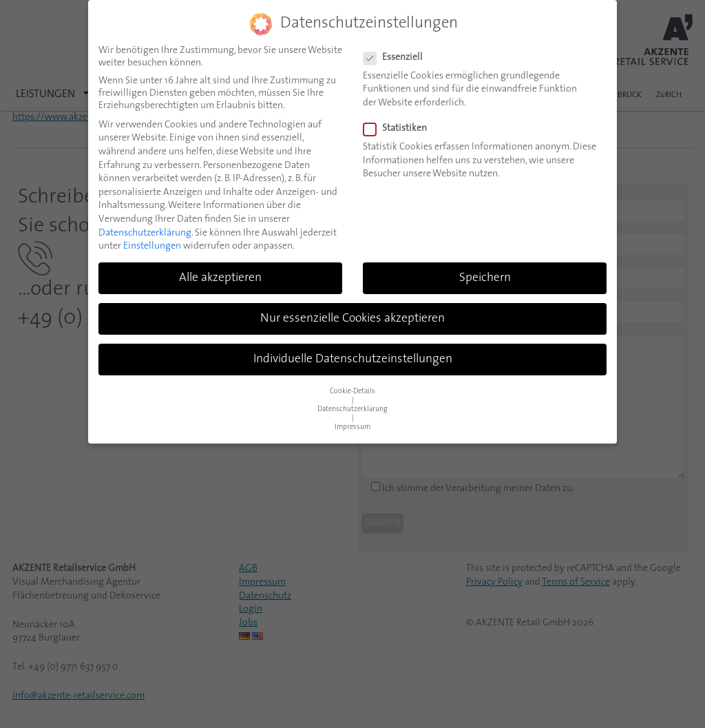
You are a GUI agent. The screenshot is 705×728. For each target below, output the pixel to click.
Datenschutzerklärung (145, 233)
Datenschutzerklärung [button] (352, 409)
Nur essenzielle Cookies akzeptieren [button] (352, 319)
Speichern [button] (485, 278)
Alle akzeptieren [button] (220, 278)
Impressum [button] (352, 427)
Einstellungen (152, 246)
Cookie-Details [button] (352, 392)
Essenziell (397, 58)
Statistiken (399, 129)
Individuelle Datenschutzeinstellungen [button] (353, 359)
